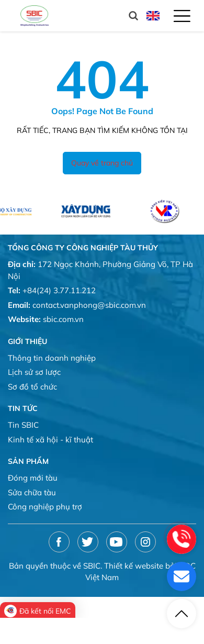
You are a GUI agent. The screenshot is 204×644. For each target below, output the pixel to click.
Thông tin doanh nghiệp (52, 358)
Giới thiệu (27, 341)
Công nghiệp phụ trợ (45, 507)
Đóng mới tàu (33, 478)
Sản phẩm (28, 461)
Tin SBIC (23, 425)
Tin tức (23, 408)
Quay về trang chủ (102, 163)
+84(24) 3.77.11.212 (59, 290)
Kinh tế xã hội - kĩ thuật (50, 440)
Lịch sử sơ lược (34, 372)
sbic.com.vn (63, 319)
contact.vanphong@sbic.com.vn (89, 305)
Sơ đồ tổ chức (32, 387)
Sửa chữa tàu (32, 492)
